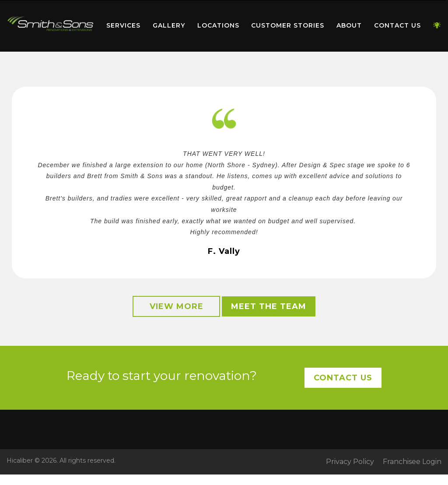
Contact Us (397, 25)
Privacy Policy (350, 462)
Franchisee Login (412, 462)
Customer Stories (288, 25)
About (349, 25)
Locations (218, 25)
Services (123, 25)
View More (177, 306)
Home (50, 24)
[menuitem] (50, 26)
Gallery (169, 25)
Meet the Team (269, 306)
